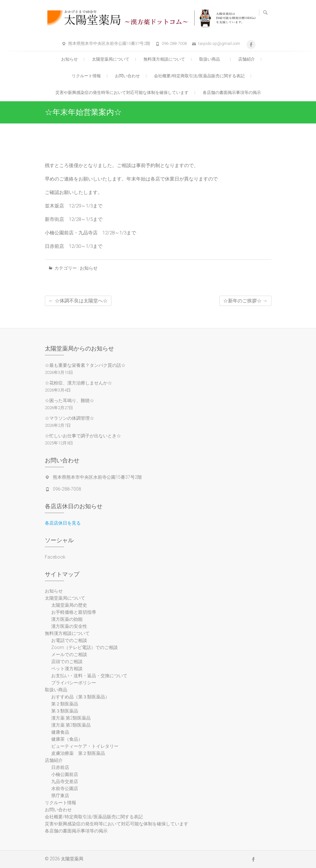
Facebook (55, 557)
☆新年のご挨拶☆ (245, 301)
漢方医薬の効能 (67, 619)
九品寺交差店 (65, 781)
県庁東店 (60, 796)
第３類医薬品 (65, 711)
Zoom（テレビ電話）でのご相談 (85, 647)
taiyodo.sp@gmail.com (219, 43)
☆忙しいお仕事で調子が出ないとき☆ (83, 436)
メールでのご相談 (69, 654)
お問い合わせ (127, 76)
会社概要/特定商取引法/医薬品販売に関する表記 (199, 76)
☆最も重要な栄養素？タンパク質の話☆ (85, 365)
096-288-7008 (174, 43)
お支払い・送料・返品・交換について (89, 676)
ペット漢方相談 (67, 669)
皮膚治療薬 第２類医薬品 (78, 753)
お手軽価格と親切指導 (74, 612)
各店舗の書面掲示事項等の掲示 (232, 93)
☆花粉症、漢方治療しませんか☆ (78, 383)
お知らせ (69, 59)
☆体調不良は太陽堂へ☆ (78, 301)
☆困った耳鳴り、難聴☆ (69, 400)
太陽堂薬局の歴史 (69, 605)
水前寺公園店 (65, 788)
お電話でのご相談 (69, 640)
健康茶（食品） (67, 739)
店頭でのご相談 (67, 662)
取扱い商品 (212, 59)
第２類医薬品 (65, 704)
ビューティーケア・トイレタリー (85, 746)
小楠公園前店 (65, 774)
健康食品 (60, 732)
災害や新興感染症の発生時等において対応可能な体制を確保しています (122, 93)
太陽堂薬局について (111, 59)
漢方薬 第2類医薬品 (71, 718)
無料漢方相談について (164, 59)
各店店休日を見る (63, 523)
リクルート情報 (86, 76)
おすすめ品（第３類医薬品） (80, 697)
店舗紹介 (247, 59)
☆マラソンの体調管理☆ (69, 418)
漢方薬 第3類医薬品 (71, 725)
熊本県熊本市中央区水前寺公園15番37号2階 (109, 43)
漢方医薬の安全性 (69, 626)
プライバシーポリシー (74, 683)
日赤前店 (60, 767)
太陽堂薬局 (72, 859)
